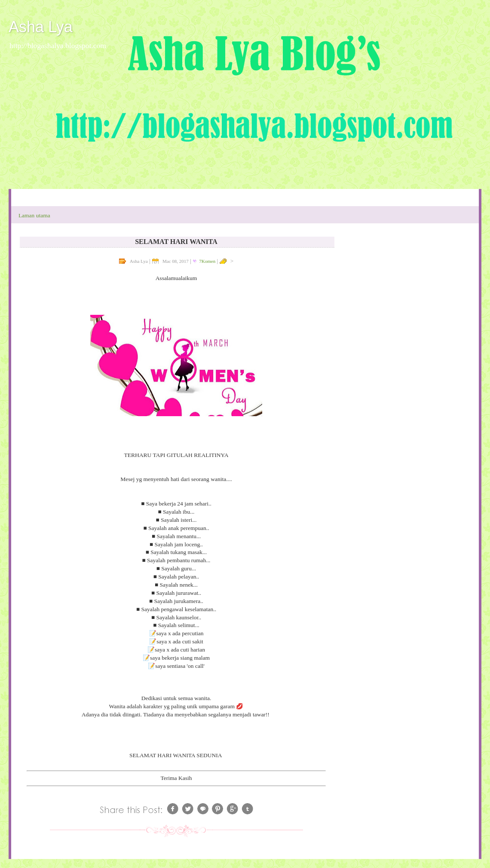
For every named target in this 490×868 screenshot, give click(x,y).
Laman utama (34, 215)
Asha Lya (41, 27)
